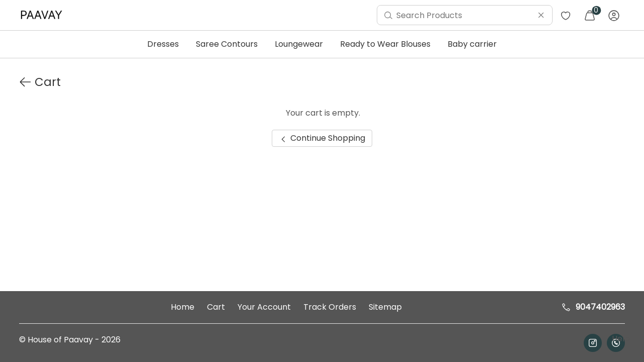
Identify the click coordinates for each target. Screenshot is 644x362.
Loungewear (299, 44)
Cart (216, 307)
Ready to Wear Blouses (385, 44)
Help (620, 339)
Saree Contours (227, 44)
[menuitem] (44, 15)
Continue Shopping (322, 138)
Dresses (163, 44)
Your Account (264, 307)
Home (183, 307)
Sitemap (385, 307)
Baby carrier (472, 44)
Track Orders (330, 307)
